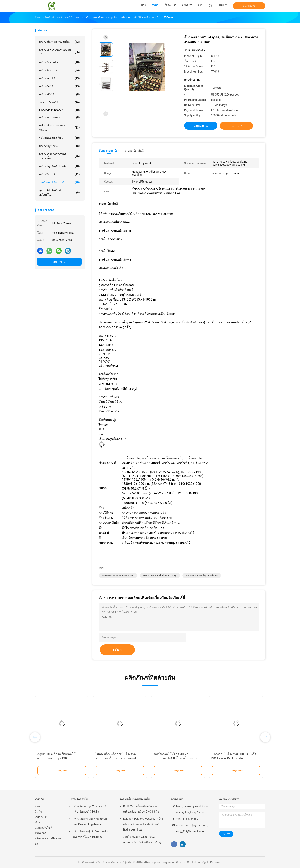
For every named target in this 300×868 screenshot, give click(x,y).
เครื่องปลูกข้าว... (59, 146)
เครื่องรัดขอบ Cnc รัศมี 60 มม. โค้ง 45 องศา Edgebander (90, 822)
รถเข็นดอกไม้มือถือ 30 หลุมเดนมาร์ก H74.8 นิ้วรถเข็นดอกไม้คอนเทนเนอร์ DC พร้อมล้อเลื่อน (176, 758)
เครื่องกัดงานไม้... (59, 70)
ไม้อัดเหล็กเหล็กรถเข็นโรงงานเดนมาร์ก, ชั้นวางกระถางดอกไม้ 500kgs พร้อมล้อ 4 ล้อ (117, 758)
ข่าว (37, 822)
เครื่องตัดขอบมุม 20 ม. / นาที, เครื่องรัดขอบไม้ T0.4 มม (90, 809)
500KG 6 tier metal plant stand (118, 576)
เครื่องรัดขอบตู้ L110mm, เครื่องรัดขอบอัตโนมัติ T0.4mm (91, 834)
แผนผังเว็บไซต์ (43, 828)
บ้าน (37, 806)
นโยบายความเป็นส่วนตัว (48, 841)
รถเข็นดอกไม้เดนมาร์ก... (59, 182)
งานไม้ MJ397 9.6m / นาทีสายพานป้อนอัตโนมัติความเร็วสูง (143, 840)
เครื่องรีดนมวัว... (59, 174)
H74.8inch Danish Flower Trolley (160, 576)
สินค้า (38, 812)
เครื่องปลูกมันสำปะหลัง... (59, 166)
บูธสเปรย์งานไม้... (59, 102)
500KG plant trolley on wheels (202, 576)
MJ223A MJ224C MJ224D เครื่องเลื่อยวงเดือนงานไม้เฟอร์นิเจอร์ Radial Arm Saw (143, 824)
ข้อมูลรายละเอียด (109, 151)
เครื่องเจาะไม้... (59, 78)
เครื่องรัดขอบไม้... (59, 62)
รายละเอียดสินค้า (135, 151)
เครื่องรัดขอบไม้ (79, 799)
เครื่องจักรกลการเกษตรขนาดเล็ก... (59, 156)
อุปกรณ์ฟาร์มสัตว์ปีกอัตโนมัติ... (59, 192)
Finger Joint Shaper (59, 110)
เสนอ (117, 650)
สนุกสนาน (249, 6)
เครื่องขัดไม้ (59, 86)
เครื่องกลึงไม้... (59, 94)
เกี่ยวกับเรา (41, 817)
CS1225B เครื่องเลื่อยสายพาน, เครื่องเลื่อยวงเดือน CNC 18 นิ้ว (141, 809)
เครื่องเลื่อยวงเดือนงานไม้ (135, 799)
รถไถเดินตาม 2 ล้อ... (59, 138)
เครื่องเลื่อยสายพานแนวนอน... (59, 128)
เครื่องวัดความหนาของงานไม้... (59, 52)
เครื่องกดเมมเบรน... (59, 117)
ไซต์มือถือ (40, 833)
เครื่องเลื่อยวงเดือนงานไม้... (59, 42)
